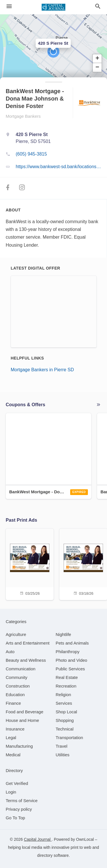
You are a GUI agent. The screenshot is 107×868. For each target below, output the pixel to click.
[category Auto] (10, 652)
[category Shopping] (65, 720)
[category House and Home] (22, 720)
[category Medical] (13, 755)
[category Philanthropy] (67, 652)
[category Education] (15, 695)
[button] (53, 52)
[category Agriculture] (16, 634)
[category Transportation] (69, 738)
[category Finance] (13, 703)
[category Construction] (18, 686)
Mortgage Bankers (23, 116)
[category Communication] (21, 669)
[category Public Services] (70, 669)
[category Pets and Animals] (72, 643)
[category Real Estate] (67, 677)
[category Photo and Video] (71, 660)
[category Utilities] (62, 755)
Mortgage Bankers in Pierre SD (42, 370)
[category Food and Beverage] (25, 712)
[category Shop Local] (66, 712)
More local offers (98, 405)
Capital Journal (38, 839)
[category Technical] (65, 729)
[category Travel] (61, 746)
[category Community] (17, 677)
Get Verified (17, 783)
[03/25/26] (30, 564)
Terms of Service (22, 801)
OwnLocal (85, 839)
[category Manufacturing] (19, 746)
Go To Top (15, 818)
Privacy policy (19, 809)
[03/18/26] (83, 564)
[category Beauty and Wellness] (26, 660)
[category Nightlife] (63, 634)
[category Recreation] (66, 686)
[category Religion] (63, 695)
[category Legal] (11, 738)
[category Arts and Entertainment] (28, 643)
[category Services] (64, 703)
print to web (81, 847)
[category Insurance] (15, 729)
